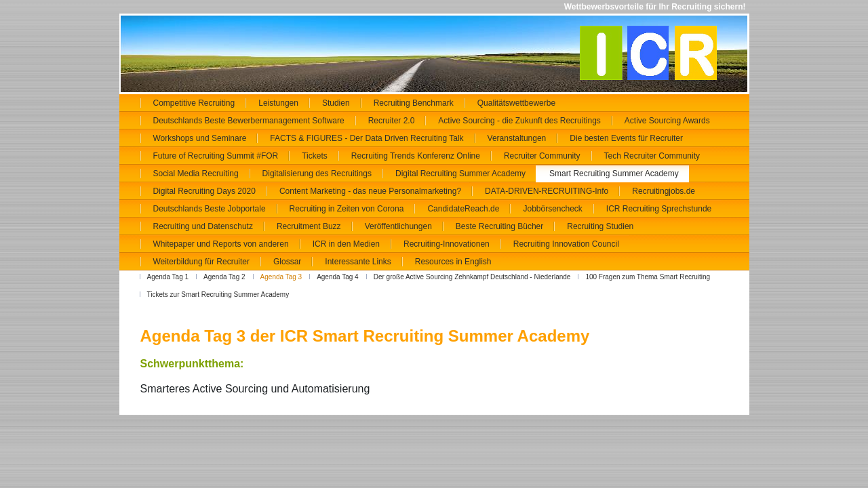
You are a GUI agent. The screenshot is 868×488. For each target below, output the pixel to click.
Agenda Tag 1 (168, 277)
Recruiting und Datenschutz (203, 226)
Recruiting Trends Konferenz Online (416, 156)
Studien (336, 103)
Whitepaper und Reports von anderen (221, 244)
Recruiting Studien (600, 226)
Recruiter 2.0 (392, 121)
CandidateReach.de (463, 209)
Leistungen (278, 103)
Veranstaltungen (517, 138)
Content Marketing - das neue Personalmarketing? (370, 191)
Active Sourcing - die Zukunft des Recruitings (519, 121)
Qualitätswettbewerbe (516, 103)
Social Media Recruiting (196, 174)
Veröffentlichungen (398, 226)
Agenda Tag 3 (281, 277)
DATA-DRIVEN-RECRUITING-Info (547, 191)
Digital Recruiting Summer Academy (460, 174)
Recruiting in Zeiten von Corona (347, 209)
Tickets (315, 156)
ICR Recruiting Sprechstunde (659, 209)
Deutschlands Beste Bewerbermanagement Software (249, 121)
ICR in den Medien (346, 244)
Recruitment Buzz (309, 226)
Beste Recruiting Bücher (499, 226)
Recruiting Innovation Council (566, 244)
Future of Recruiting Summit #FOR (216, 156)
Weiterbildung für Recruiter (202, 262)
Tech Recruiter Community (652, 156)
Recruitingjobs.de (664, 191)
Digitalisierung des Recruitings (317, 174)
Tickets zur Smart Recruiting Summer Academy (218, 294)
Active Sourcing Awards (667, 121)
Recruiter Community (542, 156)
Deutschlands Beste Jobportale (210, 209)
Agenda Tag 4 (338, 277)
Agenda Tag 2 (224, 277)
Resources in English (453, 262)
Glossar (287, 262)
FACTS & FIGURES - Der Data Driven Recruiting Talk (367, 138)
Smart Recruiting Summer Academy (614, 174)
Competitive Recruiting (194, 103)
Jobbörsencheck (552, 209)
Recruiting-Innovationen (447, 244)
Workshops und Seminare (200, 138)
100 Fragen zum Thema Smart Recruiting (648, 277)
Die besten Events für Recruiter (626, 138)
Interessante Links (358, 262)
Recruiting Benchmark (414, 103)
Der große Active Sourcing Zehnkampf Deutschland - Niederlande (472, 277)
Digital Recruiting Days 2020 (204, 191)
